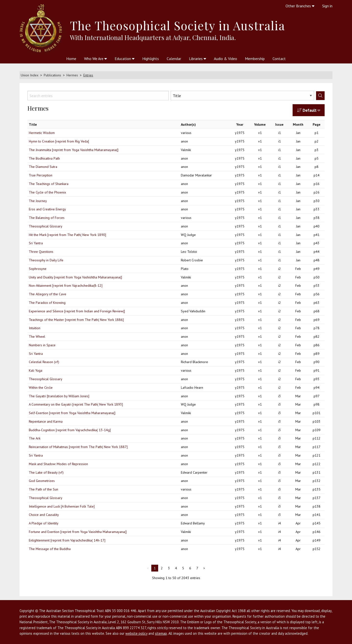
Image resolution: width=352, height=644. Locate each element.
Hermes (72, 75)
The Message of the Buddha (50, 549)
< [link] (148, 568)
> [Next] (204, 568)
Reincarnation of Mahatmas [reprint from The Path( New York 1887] (78, 447)
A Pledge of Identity (44, 523)
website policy (136, 633)
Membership (255, 59)
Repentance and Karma (46, 421)
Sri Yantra (36, 243)
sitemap (161, 633)
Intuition (35, 328)
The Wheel (37, 337)
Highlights (151, 59)
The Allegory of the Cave (48, 294)
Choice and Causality (44, 515)
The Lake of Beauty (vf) (46, 472)
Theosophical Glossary (46, 226)
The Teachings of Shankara (49, 184)
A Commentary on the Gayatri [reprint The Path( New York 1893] (76, 404)
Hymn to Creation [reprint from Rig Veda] (59, 141)
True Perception (41, 175)
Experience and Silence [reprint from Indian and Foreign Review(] (77, 311)
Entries (88, 75)
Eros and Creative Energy (47, 209)
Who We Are (95, 59)
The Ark (35, 438)
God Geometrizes (42, 481)
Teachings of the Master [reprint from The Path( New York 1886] (76, 320)
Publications (52, 75)
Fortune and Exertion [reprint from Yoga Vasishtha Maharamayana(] (78, 532)
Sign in (327, 6)
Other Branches (300, 6)
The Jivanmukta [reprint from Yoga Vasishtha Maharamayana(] (74, 150)
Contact (279, 59)
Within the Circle (41, 388)
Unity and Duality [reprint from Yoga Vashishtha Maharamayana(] (75, 277)
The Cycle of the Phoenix (47, 192)
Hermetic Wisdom (42, 133)
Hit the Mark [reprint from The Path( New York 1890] (67, 235)
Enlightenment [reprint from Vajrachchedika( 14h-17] (67, 540)
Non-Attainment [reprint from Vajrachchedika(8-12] (66, 286)
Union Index (30, 75)
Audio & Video (225, 59)
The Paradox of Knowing (47, 303)
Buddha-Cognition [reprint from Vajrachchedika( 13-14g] (70, 430)
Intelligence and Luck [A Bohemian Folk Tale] (62, 506)
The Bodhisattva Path (44, 158)
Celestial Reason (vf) (44, 362)
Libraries (198, 59)
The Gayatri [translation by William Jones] (59, 396)
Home (71, 59)
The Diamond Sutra (43, 167)
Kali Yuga (36, 370)
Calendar (174, 59)
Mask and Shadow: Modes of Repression (58, 464)
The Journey (38, 201)
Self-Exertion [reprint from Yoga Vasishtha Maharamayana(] (72, 413)
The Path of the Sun (44, 489)
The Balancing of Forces (47, 218)
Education (125, 59)
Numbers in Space (42, 345)
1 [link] (155, 568)
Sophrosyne (38, 269)
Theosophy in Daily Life (46, 260)
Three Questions (41, 252)
